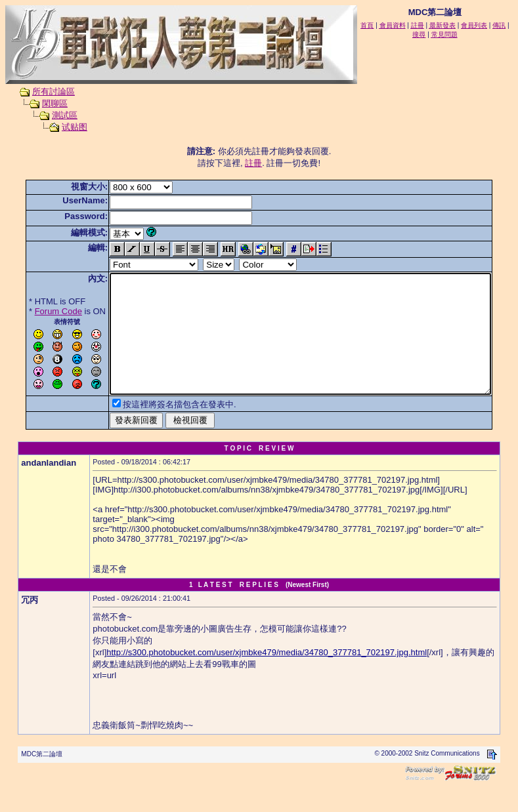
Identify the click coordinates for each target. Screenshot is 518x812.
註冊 (256, 163)
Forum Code (38, 311)
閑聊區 (42, 103)
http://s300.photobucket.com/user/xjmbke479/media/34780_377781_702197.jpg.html (267, 676)
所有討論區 (41, 91)
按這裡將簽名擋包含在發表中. (159, 428)
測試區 (52, 115)
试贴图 (62, 127)
